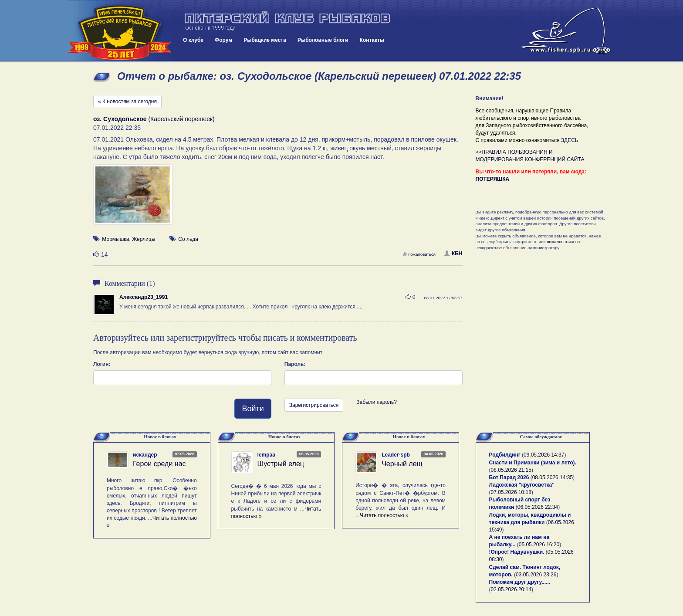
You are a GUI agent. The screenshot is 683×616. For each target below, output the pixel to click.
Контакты (372, 40)
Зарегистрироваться (314, 405)
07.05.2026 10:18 (511, 492)
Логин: (102, 364)
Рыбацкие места (265, 40)
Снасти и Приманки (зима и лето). (533, 463)
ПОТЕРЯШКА (493, 179)
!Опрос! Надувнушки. (517, 552)
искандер (145, 455)
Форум (223, 40)
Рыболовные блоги (323, 40)
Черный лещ (402, 464)
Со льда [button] (188, 239)
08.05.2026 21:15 (511, 470)
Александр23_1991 (144, 297)
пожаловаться (419, 254)
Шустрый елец (281, 464)
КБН (453, 254)
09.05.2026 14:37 (544, 455)
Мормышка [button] (115, 239)
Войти (253, 409)
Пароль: (295, 364)
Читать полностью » (384, 515)
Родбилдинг (505, 455)
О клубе (193, 40)
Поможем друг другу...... (520, 582)
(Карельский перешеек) (154, 119)
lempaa (266, 455)
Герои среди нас (159, 464)
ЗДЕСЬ (570, 140)
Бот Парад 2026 (509, 477)
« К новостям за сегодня (127, 102)
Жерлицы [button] (144, 239)
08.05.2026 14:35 (553, 477)
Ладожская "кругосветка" (522, 485)
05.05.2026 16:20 (539, 545)
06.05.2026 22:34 (538, 507)
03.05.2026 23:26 (536, 575)
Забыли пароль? (377, 402)
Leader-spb (396, 455)
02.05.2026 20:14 (511, 589)
